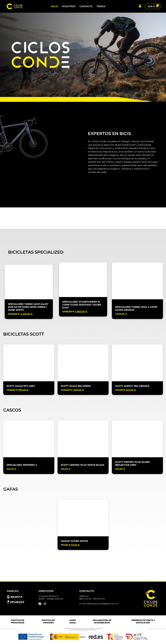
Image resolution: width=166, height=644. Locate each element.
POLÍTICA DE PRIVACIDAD (18, 621)
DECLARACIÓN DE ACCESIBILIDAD (102, 621)
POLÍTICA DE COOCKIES (48, 621)
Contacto (86, 6)
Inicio (55, 6)
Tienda (101, 6)
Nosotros (69, 6)
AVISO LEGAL (73, 621)
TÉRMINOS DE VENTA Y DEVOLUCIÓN (143, 621)
